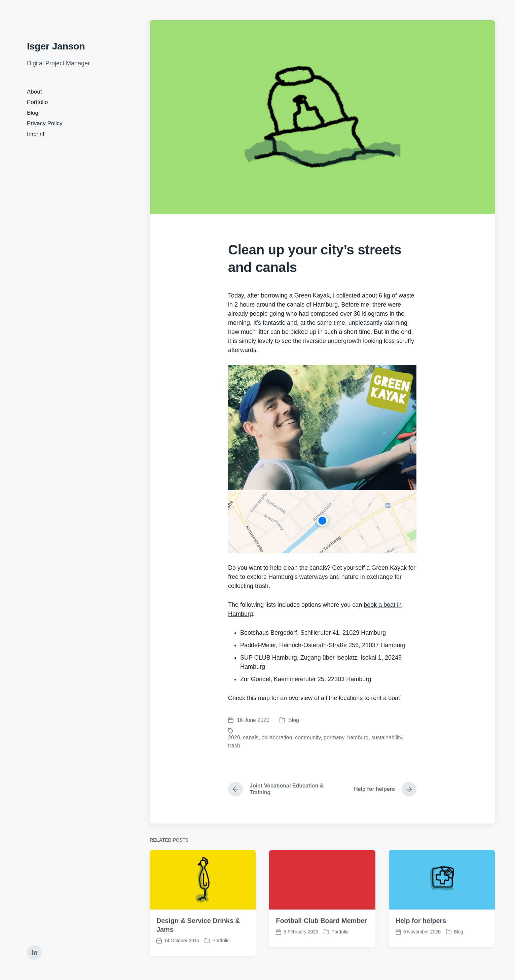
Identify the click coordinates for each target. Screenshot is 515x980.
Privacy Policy (45, 123)
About (34, 92)
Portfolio (37, 102)
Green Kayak (312, 295)
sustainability (387, 738)
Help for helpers (421, 942)
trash (234, 746)
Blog (33, 113)
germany (334, 738)
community (308, 738)
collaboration (277, 738)
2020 (234, 738)
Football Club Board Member (321, 942)
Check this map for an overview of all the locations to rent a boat (314, 698)
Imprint (36, 134)
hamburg (358, 738)
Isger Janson (56, 46)
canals (251, 738)
